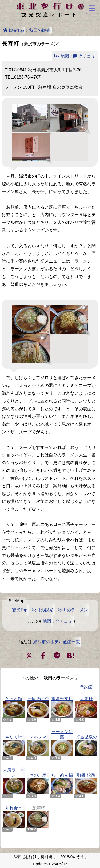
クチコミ (87, 56)
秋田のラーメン (73, 610)
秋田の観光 (40, 30)
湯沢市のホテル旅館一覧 (57, 642)
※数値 (86, 687)
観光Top (16, 30)
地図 (65, 56)
